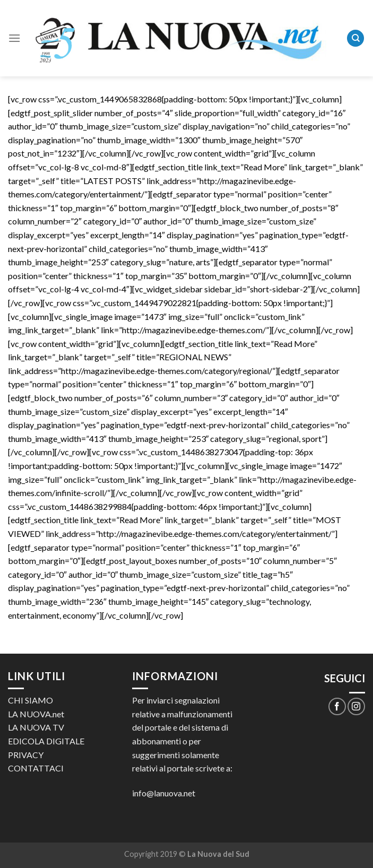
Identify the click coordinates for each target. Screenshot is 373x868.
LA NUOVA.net (36, 714)
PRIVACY (26, 755)
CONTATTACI (36, 768)
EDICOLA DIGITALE (46, 741)
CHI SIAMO (31, 700)
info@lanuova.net (164, 793)
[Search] (355, 38)
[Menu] (14, 38)
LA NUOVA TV (36, 727)
